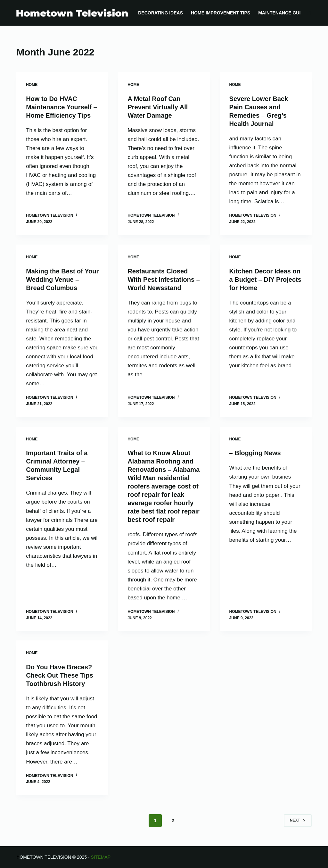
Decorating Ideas (160, 13)
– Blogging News (255, 453)
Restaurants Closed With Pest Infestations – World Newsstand (164, 280)
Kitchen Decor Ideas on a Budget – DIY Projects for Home (265, 280)
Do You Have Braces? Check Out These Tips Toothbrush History (60, 675)
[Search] (309, 13)
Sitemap (101, 857)
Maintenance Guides (284, 13)
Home (32, 85)
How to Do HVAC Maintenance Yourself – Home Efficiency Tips (61, 107)
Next (298, 820)
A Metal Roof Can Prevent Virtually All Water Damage (158, 107)
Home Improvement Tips (221, 13)
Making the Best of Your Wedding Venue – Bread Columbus (62, 280)
